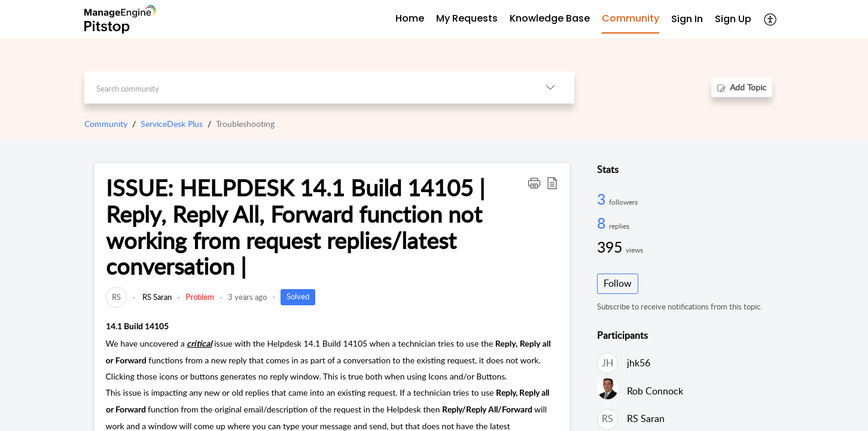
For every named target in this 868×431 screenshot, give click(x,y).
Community (106, 124)
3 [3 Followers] (603, 199)
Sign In (687, 19)
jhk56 (639, 363)
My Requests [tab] (467, 18)
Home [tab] (410, 18)
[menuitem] (687, 19)
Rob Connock (655, 391)
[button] (771, 19)
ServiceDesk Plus (172, 124)
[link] (116, 297)
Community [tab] (631, 18)
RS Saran (156, 297)
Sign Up (733, 19)
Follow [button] (618, 283)
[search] (305, 88)
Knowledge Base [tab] (550, 18)
